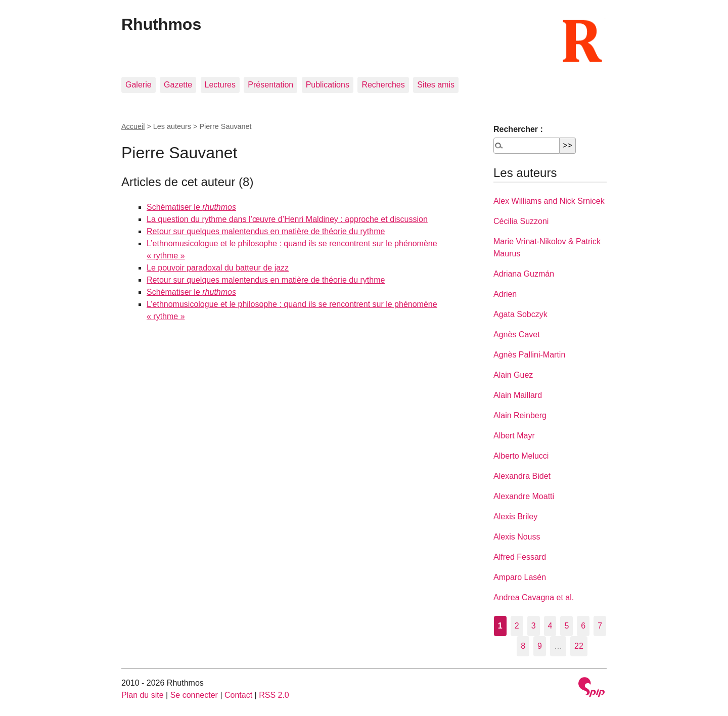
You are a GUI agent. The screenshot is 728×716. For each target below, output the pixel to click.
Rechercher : (518, 129)
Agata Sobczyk (520, 314)
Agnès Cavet (517, 334)
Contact (238, 695)
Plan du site (143, 695)
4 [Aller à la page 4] (550, 626)
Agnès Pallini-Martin (529, 355)
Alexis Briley (515, 517)
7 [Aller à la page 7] (600, 626)
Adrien (505, 294)
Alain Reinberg (520, 415)
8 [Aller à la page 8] (523, 646)
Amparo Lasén (520, 577)
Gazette (178, 85)
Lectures (220, 85)
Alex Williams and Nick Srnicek (549, 201)
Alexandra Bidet (522, 476)
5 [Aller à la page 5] (566, 626)
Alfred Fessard (520, 557)
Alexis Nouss (517, 537)
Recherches (383, 85)
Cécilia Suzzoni (521, 221)
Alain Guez (513, 375)
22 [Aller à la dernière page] (579, 646)
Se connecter (194, 695)
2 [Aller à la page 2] (517, 626)
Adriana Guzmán (524, 274)
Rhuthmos (161, 24)
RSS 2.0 (274, 695)
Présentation (270, 85)
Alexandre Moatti (524, 496)
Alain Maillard (518, 395)
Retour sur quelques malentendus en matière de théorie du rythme (266, 231)
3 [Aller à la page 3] (534, 626)
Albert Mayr (514, 436)
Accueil (133, 126)
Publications (328, 85)
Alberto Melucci (521, 456)
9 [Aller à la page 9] (540, 646)
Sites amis (436, 85)
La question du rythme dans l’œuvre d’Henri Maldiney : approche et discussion (287, 219)
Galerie (139, 85)
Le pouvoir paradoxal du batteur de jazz (218, 268)
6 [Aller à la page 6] (583, 626)
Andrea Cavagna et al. (534, 597)
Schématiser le (191, 207)
